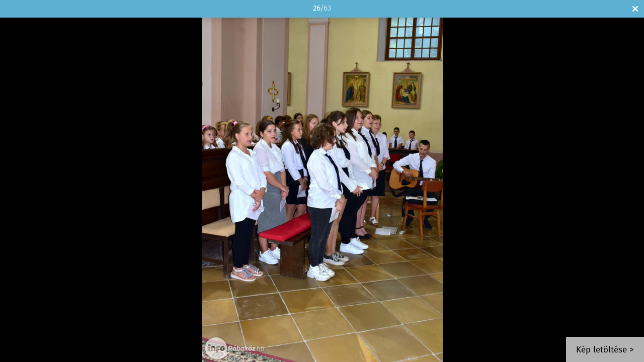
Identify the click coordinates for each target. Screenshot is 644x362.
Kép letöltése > (605, 350)
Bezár (635, 9)
